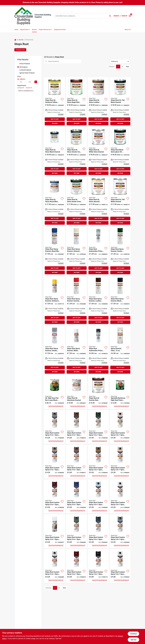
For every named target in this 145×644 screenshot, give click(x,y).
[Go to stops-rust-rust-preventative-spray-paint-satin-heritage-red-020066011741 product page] (55, 496)
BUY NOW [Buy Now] (55, 124)
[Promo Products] (18, 64)
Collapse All (21, 88)
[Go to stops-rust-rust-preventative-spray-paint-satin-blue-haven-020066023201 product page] (120, 531)
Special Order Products (27, 73)
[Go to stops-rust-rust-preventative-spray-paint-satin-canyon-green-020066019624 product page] (55, 531)
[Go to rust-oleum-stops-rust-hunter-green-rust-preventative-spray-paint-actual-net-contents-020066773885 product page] (120, 251)
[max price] (30, 82)
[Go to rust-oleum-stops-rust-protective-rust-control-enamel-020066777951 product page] (55, 151)
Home (16, 30)
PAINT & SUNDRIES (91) (26, 91)
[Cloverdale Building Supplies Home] (24, 16)
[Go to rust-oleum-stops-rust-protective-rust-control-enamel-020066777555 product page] (98, 102)
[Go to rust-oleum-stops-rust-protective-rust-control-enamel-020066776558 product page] (76, 102)
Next (128, 67)
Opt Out (133, 640)
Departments (24, 30)
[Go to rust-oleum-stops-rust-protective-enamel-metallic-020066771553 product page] (76, 392)
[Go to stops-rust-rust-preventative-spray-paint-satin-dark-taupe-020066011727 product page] (98, 462)
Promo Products (25, 64)
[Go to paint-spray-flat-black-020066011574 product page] (98, 566)
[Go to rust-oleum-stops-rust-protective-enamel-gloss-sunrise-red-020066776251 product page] (98, 392)
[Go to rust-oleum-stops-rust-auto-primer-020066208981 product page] (98, 350)
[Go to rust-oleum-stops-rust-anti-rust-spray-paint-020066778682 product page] (55, 350)
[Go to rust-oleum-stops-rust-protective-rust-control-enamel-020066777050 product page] (98, 201)
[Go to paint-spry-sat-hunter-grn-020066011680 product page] (98, 427)
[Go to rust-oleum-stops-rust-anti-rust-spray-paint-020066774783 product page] (55, 300)
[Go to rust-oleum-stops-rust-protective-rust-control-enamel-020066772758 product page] (55, 201)
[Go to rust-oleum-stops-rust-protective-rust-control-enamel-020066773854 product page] (76, 201)
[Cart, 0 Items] (130, 16)
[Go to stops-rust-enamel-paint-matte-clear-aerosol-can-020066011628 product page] (120, 566)
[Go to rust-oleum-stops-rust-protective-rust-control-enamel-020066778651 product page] (76, 151)
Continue (133, 634)
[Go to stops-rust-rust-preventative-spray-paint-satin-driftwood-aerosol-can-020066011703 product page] (55, 462)
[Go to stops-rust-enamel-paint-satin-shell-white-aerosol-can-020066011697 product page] (120, 427)
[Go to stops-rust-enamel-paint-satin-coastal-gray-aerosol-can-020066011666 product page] (55, 427)
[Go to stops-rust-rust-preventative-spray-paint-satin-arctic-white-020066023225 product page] (55, 566)
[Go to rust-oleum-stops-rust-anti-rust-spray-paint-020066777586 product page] (98, 300)
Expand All (29, 88)
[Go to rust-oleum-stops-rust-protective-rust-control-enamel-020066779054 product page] (120, 201)
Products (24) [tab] (20, 50)
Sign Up (124, 16)
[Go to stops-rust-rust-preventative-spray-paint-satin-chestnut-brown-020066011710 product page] (76, 462)
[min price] (21, 82)
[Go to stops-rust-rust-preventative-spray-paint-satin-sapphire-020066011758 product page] (76, 496)
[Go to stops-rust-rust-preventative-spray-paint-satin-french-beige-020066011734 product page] (120, 462)
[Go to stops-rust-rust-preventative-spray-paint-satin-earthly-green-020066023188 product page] (76, 531)
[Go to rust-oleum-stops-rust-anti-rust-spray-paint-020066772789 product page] (55, 251)
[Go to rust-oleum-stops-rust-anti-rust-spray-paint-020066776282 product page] (76, 300)
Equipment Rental (60, 30)
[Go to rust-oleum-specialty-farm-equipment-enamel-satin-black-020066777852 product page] (55, 392)
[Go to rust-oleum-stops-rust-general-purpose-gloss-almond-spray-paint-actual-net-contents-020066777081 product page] (76, 251)
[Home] (15, 40)
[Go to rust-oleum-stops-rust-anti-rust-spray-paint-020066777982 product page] (120, 300)
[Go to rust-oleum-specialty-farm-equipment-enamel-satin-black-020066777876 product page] (120, 392)
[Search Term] (83, 16)
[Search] (110, 16)
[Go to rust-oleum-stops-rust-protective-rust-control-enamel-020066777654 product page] (120, 102)
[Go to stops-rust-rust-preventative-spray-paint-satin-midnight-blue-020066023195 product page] (98, 531)
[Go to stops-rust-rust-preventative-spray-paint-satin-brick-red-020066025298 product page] (76, 566)
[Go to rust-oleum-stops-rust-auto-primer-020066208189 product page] (98, 251)
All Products (23, 67)
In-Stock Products (25, 70)
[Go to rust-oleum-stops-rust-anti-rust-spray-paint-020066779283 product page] (76, 350)
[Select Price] (36, 82)
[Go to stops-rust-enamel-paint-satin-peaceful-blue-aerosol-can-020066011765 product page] (98, 496)
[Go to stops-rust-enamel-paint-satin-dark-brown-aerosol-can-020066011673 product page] (76, 427)
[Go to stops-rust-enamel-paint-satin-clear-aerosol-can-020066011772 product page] (120, 496)
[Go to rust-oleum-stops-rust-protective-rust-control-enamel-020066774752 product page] (55, 102)
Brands (34, 30)
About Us (128, 30)
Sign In (116, 16)
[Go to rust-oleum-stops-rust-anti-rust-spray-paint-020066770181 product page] (120, 350)
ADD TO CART (55, 119)
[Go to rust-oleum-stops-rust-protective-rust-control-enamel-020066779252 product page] (98, 151)
